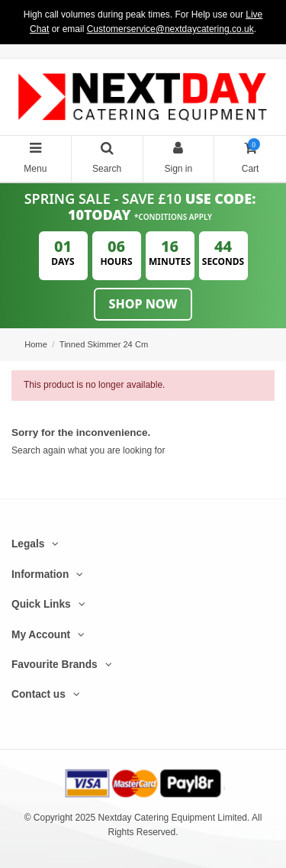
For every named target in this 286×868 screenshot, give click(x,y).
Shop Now (143, 304)
